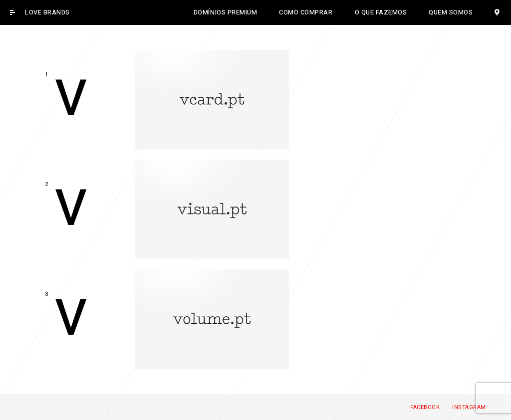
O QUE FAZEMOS (381, 12)
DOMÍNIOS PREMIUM (225, 12)
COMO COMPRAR (306, 12)
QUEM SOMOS (451, 12)
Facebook (425, 407)
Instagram (469, 407)
